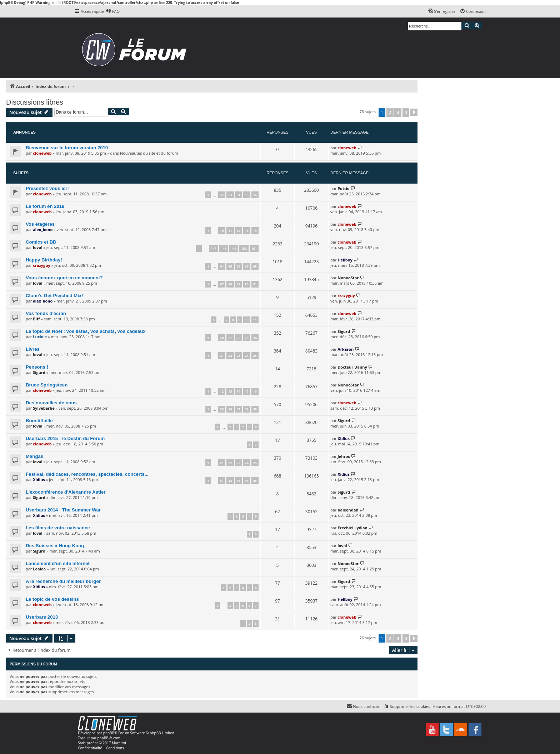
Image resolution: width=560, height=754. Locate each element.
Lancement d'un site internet (58, 563)
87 (222, 284)
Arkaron (346, 349)
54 (238, 195)
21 (230, 338)
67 (247, 266)
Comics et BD (41, 242)
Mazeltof (119, 743)
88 (230, 284)
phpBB (109, 733)
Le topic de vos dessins (52, 599)
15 (247, 391)
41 (222, 481)
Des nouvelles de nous (51, 403)
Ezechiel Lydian (352, 528)
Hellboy (345, 260)
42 (230, 481)
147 (213, 248)
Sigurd (344, 331)
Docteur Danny (352, 367)
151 (254, 248)
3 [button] (398, 112)
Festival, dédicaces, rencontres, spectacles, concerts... (87, 474)
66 (238, 266)
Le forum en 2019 (45, 206)
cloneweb (42, 153)
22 (238, 338)
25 (255, 356)
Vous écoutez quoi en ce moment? (64, 278)
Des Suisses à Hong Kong (55, 546)
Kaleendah (348, 510)
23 (247, 338)
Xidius (344, 438)
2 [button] (390, 112)
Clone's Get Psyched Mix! (54, 296)
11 (230, 231)
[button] (414, 112)
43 (238, 481)
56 (255, 195)
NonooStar (348, 278)
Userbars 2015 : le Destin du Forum (65, 438)
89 (238, 284)
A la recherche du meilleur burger (63, 581)
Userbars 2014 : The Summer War (63, 510)
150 (244, 248)
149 (234, 248)
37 (238, 409)
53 (230, 195)
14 (255, 231)
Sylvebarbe (44, 408)
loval (37, 247)
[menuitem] (113, 11)
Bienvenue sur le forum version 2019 (67, 148)
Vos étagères (40, 224)
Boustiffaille (39, 421)
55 (247, 195)
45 (255, 481)
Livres (33, 349)
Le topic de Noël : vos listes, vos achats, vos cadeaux (86, 331)
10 (222, 231)
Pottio (343, 188)
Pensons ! (37, 367)
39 (255, 409)
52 (222, 195)
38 (247, 409)
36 (230, 409)
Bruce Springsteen (47, 385)
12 (238, 231)
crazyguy (42, 265)
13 (247, 231)
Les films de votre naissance (58, 528)
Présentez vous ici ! (48, 188)
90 (247, 284)
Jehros (344, 456)
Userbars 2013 (42, 617)
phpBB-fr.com (109, 738)
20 (222, 338)
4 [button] (406, 112)
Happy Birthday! (44, 260)
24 (255, 338)
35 (222, 409)
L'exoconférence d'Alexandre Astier (66, 492)
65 (230, 266)
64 (222, 266)
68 (255, 266)
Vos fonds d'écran (46, 313)
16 (255, 391)
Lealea (39, 569)
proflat (92, 743)
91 (255, 284)
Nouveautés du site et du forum (149, 153)
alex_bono (43, 229)
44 (247, 481)
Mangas (34, 456)
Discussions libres (35, 102)
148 (224, 248)
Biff (36, 319)
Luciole (40, 337)
